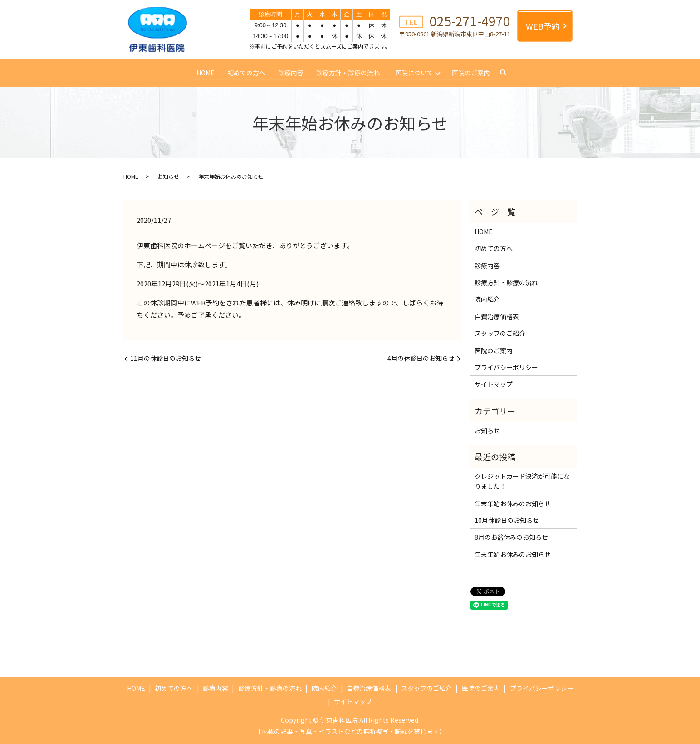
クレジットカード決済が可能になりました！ (522, 481)
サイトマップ (494, 384)
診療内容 (290, 72)
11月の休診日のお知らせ (166, 358)
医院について (414, 72)
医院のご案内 (471, 72)
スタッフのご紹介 (500, 333)
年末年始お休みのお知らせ (513, 503)
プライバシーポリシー (506, 367)
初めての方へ (246, 72)
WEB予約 (543, 26)
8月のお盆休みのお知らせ (511, 537)
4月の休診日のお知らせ (421, 358)
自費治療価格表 (497, 316)
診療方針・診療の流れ (348, 72)
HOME (205, 72)
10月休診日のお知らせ (507, 520)
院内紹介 (487, 299)
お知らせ (168, 176)
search (504, 73)
